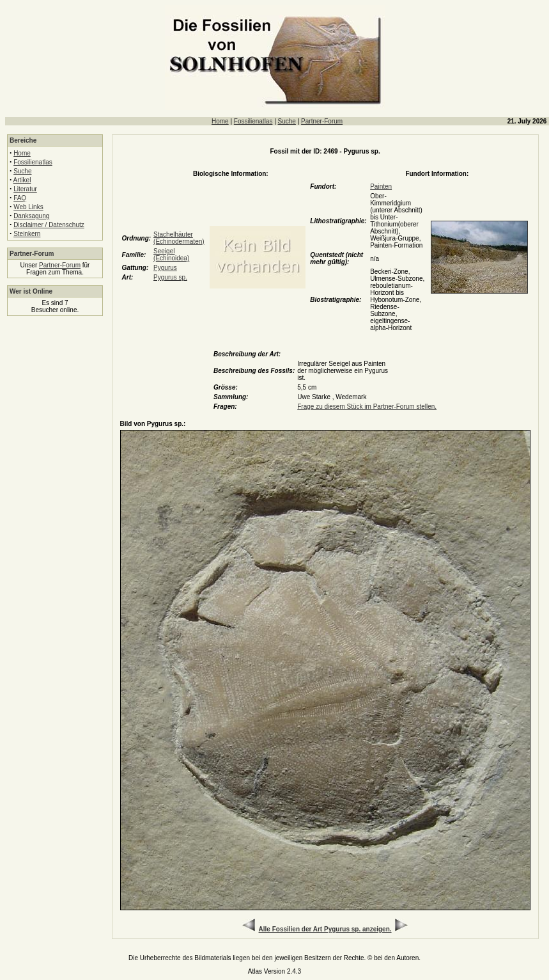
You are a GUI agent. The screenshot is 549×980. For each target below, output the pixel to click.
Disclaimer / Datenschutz (49, 225)
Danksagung (31, 216)
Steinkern (27, 234)
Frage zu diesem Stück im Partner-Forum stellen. (367, 407)
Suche (287, 121)
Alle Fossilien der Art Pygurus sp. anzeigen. (325, 929)
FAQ (20, 198)
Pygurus (165, 268)
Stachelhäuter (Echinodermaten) (179, 238)
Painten (381, 186)
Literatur (25, 189)
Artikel (22, 180)
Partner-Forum (322, 121)
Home (220, 121)
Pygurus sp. (170, 277)
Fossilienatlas (253, 121)
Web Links (28, 207)
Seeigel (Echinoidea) (171, 255)
